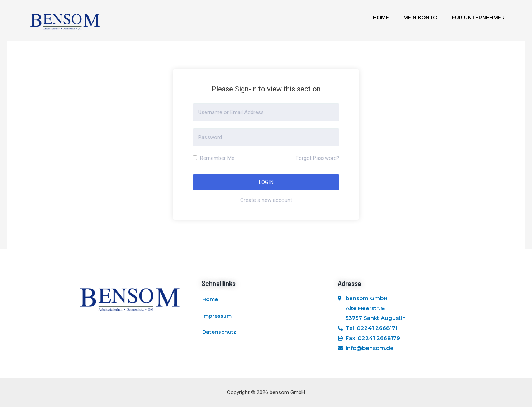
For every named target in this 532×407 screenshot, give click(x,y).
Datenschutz (219, 333)
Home (381, 18)
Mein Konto (420, 18)
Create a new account (266, 200)
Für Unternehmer (478, 18)
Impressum (217, 316)
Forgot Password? (318, 158)
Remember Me (213, 158)
